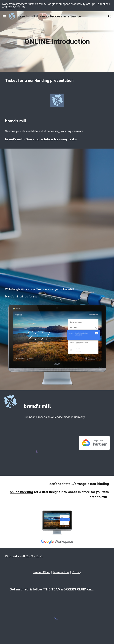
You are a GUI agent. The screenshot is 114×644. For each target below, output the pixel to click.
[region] (57, 6)
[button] (4, 16)
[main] (57, 42)
